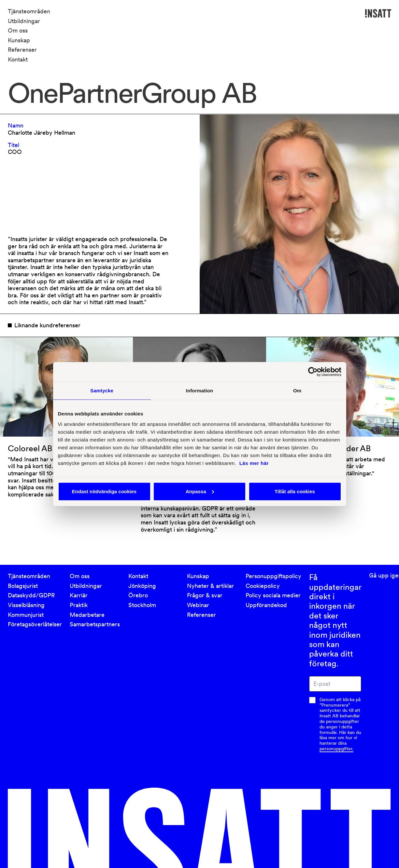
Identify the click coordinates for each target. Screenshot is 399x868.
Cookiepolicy (263, 586)
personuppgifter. (336, 749)
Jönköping (142, 586)
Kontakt (18, 59)
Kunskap (19, 40)
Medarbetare (87, 615)
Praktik (79, 605)
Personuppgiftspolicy (273, 576)
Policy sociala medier (273, 595)
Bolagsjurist (23, 586)
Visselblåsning (26, 605)
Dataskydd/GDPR (31, 595)
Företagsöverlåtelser (35, 624)
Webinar (198, 605)
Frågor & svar (205, 595)
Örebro (138, 595)
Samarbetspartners (95, 624)
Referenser (22, 50)
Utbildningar (24, 21)
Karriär (79, 595)
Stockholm (142, 605)
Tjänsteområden (29, 11)
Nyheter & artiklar (210, 586)
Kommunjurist (26, 615)
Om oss (18, 30)
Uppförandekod (266, 605)
